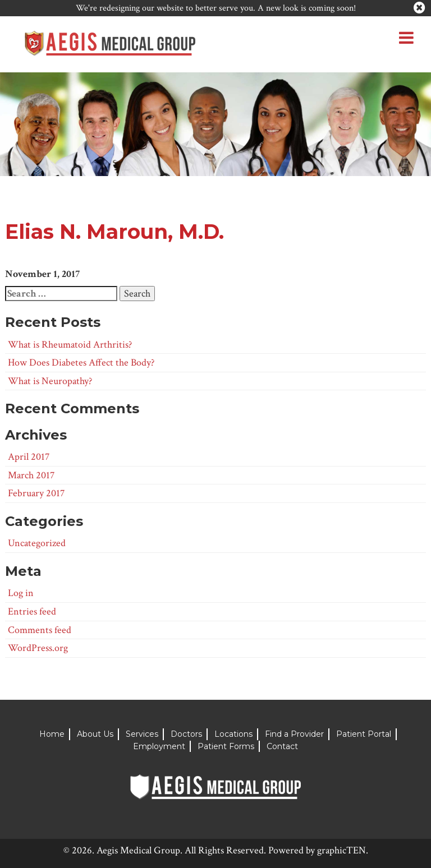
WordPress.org (38, 648)
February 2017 (36, 493)
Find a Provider (294, 734)
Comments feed (40, 630)
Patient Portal (364, 734)
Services (142, 734)
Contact (282, 746)
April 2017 (29, 457)
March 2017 (31, 475)
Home (52, 734)
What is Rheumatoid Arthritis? (70, 345)
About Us (95, 734)
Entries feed (32, 611)
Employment (159, 746)
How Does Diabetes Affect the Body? (81, 363)
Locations (233, 734)
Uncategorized (37, 543)
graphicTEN (341, 850)
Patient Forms (226, 746)
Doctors (186, 734)
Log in (21, 593)
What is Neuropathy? (50, 381)
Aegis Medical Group (138, 850)
